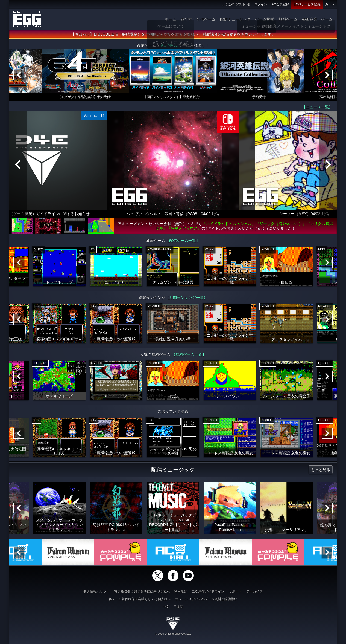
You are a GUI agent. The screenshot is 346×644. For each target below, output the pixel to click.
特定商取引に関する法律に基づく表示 (142, 591)
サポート (235, 591)
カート (330, 4)
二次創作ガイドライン (208, 591)
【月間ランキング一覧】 (186, 298)
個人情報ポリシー (96, 591)
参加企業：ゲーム (317, 19)
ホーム (171, 19)
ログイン (261, 4)
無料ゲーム (288, 19)
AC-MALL (169, 45)
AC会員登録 (281, 4)
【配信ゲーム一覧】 (183, 241)
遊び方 (186, 19)
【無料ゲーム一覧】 (189, 354)
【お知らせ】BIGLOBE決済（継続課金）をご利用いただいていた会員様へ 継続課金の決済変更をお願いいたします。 (173, 34)
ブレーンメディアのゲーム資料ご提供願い (206, 599)
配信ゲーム (206, 19)
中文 (166, 607)
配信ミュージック (235, 19)
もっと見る (321, 470)
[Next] (327, 75)
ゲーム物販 (265, 19)
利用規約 (181, 591)
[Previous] (19, 75)
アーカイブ (254, 591)
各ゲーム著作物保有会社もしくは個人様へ (140, 599)
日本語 (178, 607)
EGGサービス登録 (307, 4)
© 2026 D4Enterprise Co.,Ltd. (173, 634)
